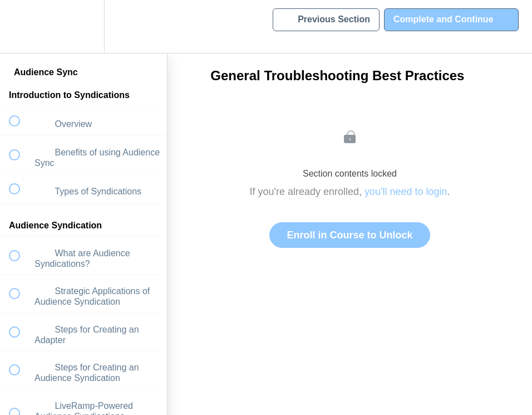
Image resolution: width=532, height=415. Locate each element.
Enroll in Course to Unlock (349, 235)
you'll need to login (406, 192)
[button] (21, 26)
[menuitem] (83, 26)
